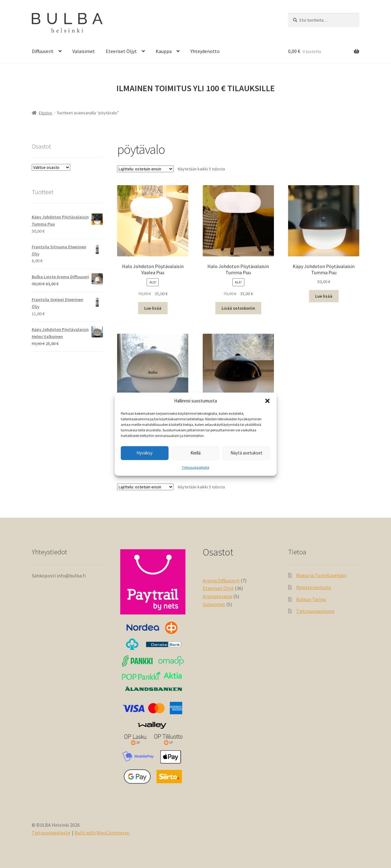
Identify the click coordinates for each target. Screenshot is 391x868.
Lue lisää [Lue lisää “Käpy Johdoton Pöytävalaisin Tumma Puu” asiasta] (324, 296)
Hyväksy (145, 453)
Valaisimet (84, 51)
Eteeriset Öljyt (121, 51)
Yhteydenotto (205, 51)
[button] (267, 401)
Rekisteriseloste (314, 587)
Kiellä (195, 453)
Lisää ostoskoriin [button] (238, 308)
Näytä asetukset (246, 453)
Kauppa (164, 51)
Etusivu (45, 113)
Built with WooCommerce (102, 833)
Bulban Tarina (311, 599)
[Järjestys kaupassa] (145, 169)
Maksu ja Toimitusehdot (321, 575)
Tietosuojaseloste (195, 467)
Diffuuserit (43, 51)
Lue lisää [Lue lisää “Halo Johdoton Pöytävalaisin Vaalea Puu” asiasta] (153, 308)
